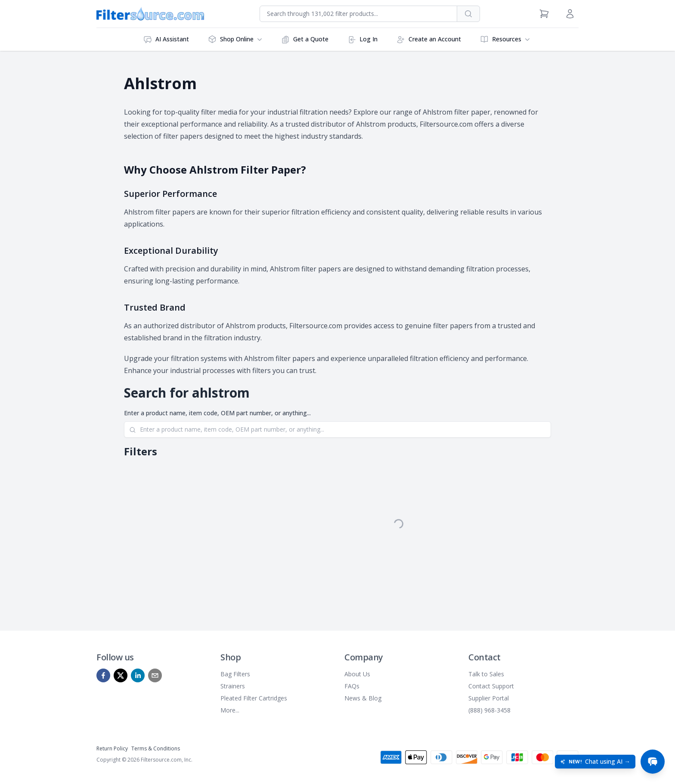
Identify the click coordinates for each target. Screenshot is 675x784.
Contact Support (491, 686)
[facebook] (103, 675)
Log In (362, 39)
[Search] (337, 429)
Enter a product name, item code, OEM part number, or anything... (217, 413)
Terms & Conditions (156, 748)
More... (230, 710)
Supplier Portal (489, 698)
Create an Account (429, 39)
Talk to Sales (486, 674)
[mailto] (155, 675)
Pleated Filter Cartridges (254, 698)
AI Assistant (166, 39)
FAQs (352, 686)
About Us (357, 674)
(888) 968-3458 (489, 710)
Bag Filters (235, 674)
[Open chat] (653, 762)
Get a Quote (305, 39)
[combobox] (358, 14)
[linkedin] (138, 675)
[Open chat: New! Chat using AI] (595, 762)
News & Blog (363, 698)
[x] (121, 675)
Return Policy (112, 748)
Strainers (233, 686)
